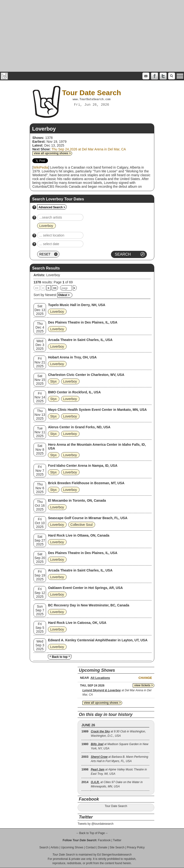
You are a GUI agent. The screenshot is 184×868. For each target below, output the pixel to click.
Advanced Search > (52, 207)
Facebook (104, 840)
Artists (55, 847)
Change (145, 678)
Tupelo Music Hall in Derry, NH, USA (77, 305)
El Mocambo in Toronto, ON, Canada (77, 500)
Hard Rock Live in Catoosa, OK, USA (77, 623)
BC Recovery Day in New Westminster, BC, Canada (89, 605)
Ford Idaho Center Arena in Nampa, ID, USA (83, 466)
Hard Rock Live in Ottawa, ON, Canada (79, 535)
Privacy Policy (136, 847)
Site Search (117, 847)
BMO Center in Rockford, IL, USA (74, 392)
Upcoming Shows (72, 847)
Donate (103, 847)
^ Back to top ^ (60, 657)
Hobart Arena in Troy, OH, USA (72, 357)
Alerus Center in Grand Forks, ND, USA (79, 427)
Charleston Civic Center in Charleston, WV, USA (86, 375)
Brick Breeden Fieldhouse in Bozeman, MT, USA (86, 483)
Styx (53, 381)
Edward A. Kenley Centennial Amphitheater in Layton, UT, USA (98, 640)
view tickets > (144, 685)
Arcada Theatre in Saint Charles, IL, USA (80, 340)
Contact (91, 847)
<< (37, 288)
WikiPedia (41, 167)
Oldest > (64, 295)
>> (55, 288)
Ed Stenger (104, 855)
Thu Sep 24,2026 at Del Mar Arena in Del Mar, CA (89, 149)
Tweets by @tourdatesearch (96, 824)
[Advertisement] (92, 36)
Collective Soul (82, 525)
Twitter (117, 840)
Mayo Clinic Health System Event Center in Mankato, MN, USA (97, 410)
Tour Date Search (116, 806)
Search (44, 847)
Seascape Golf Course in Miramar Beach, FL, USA (88, 518)
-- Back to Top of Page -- (92, 833)
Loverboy (53, 275)
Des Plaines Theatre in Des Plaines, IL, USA (83, 322)
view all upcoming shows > (52, 153)
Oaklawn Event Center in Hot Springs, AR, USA (85, 588)
